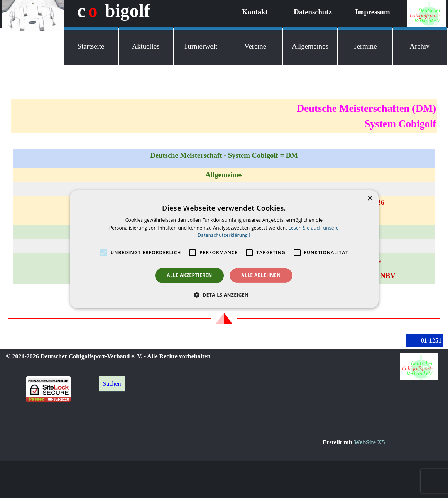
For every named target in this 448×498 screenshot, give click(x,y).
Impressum (373, 12)
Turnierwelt (200, 46)
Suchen (112, 384)
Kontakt (255, 12)
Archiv (420, 46)
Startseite (91, 46)
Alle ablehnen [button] (261, 275)
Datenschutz (313, 12)
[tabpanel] (224, 116)
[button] (224, 295)
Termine (365, 46)
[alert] (224, 249)
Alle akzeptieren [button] (189, 275)
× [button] (370, 198)
